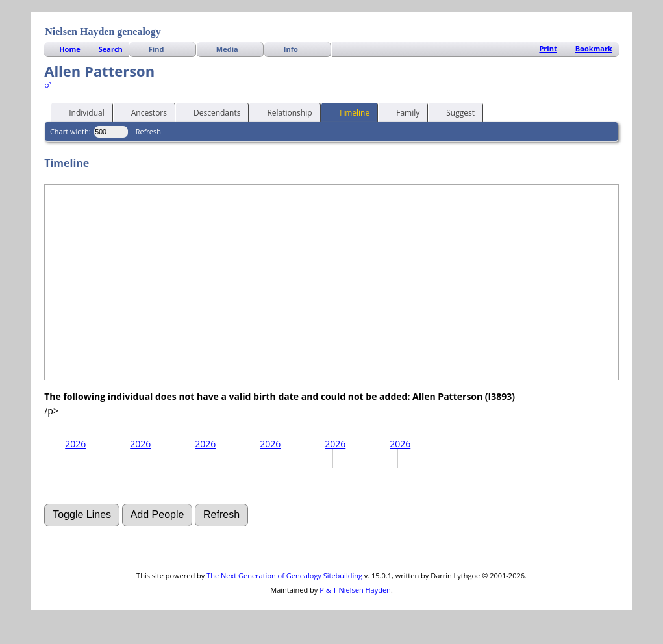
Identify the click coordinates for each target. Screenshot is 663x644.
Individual (81, 112)
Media (227, 49)
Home (70, 49)
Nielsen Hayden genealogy (103, 31)
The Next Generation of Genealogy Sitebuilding (284, 576)
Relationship (283, 112)
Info (291, 49)
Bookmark (594, 48)
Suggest (455, 112)
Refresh (148, 131)
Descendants (211, 112)
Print (548, 48)
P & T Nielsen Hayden (355, 590)
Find (156, 49)
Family (402, 112)
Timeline (349, 112)
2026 (75, 444)
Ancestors (143, 112)
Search (111, 49)
